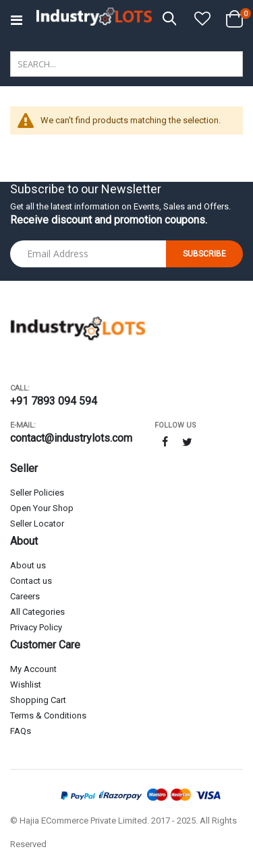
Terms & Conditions (48, 715)
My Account (33, 669)
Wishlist (26, 685)
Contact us (31, 581)
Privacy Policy (36, 627)
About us (28, 565)
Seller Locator (37, 524)
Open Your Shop (42, 508)
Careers (25, 596)
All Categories (37, 612)
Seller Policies (37, 493)
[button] (202, 20)
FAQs (21, 731)
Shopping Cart (38, 700)
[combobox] (126, 64)
